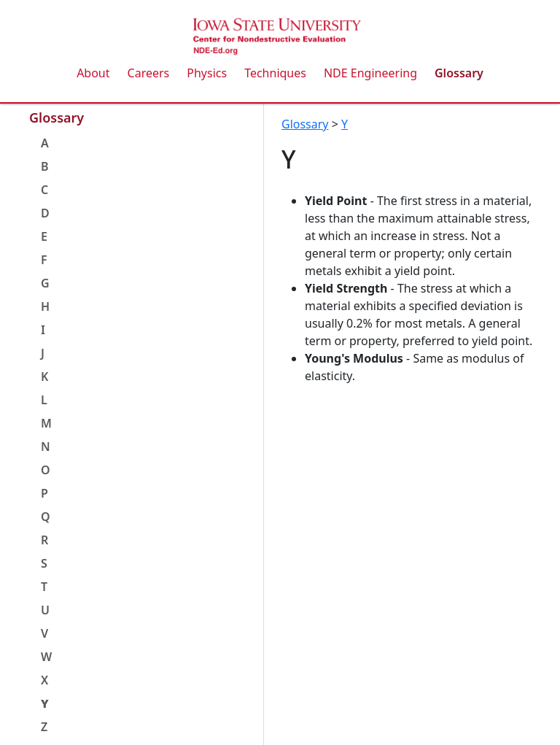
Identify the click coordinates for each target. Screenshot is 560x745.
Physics (207, 73)
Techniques (275, 73)
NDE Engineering (370, 73)
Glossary (459, 73)
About (93, 73)
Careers (149, 73)
